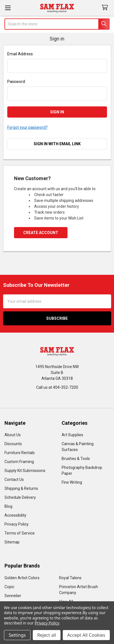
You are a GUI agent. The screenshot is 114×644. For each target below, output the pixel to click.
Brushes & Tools (76, 459)
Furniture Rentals (20, 453)
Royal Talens (70, 578)
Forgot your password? (27, 127)
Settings (17, 635)
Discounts (13, 444)
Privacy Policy (17, 524)
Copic (9, 587)
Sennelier (13, 596)
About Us (13, 435)
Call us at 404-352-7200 (57, 387)
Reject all (47, 635)
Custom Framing (19, 462)
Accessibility (15, 515)
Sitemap (12, 542)
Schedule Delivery (20, 497)
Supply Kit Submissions (25, 471)
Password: (17, 82)
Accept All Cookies (86, 635)
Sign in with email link (57, 144)
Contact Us (14, 480)
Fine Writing (72, 482)
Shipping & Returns (21, 488)
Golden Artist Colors (22, 578)
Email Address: (20, 54)
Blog (8, 506)
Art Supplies (72, 435)
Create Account (41, 233)
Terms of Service (20, 533)
